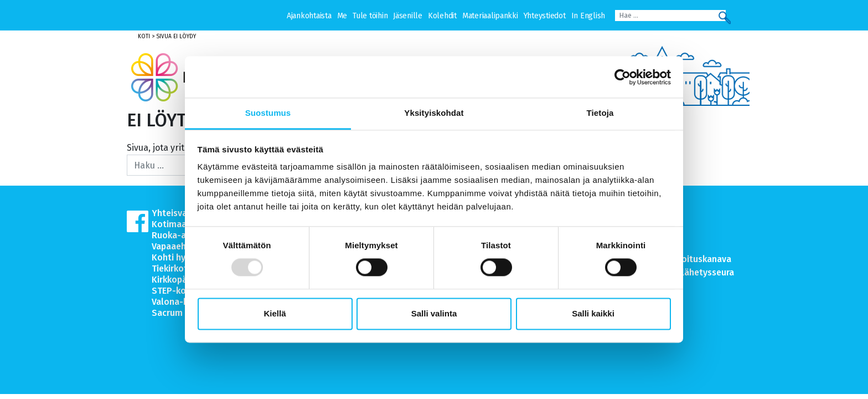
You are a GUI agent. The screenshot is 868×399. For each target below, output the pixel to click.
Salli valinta (434, 313)
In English (588, 16)
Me (342, 16)
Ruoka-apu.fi (177, 235)
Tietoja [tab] (600, 113)
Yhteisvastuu (179, 213)
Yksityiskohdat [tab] (434, 113)
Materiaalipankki (490, 16)
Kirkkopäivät (177, 280)
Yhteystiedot (545, 16)
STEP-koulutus (182, 291)
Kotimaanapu (179, 224)
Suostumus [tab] (268, 113)
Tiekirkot (170, 268)
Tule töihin (370, 16)
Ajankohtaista (309, 16)
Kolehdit (442, 16)
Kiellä (275, 313)
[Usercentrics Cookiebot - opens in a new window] (622, 77)
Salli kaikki (593, 313)
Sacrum (167, 313)
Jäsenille (408, 16)
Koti (144, 37)
